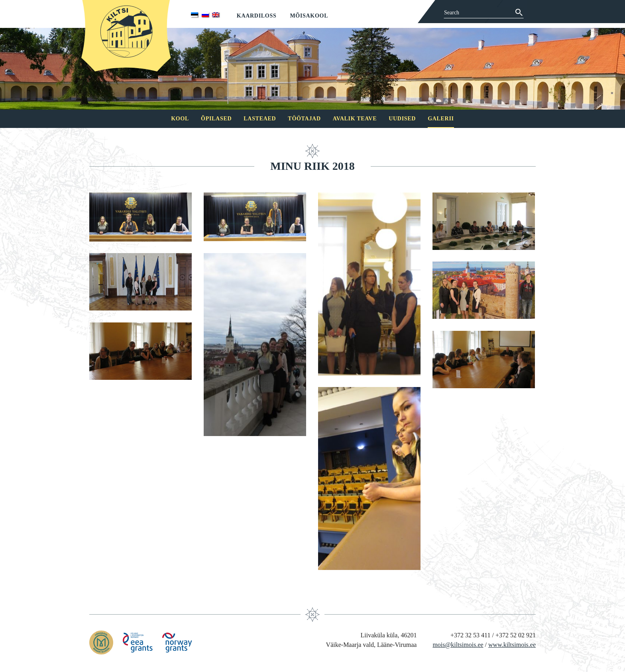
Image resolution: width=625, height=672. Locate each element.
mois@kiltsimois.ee (458, 645)
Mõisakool (309, 16)
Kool (180, 119)
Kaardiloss (257, 16)
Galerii (441, 119)
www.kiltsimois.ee (512, 645)
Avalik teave (355, 119)
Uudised (402, 119)
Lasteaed (260, 119)
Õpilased (216, 119)
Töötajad (304, 119)
